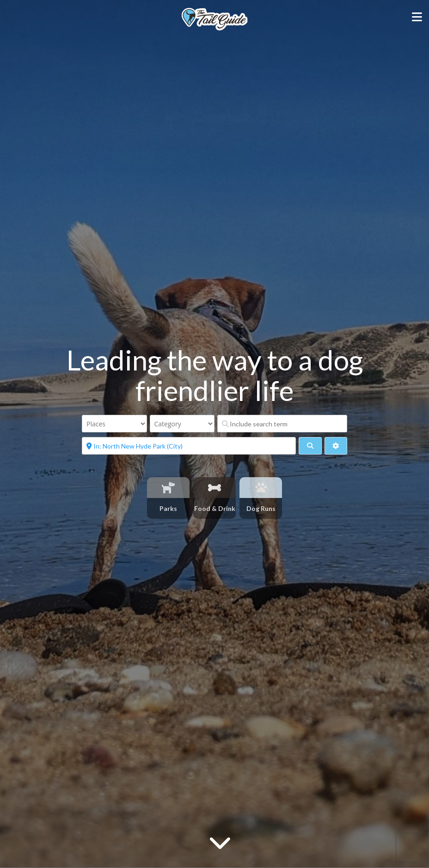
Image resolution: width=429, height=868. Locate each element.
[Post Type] (114, 424)
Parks (168, 508)
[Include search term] (282, 424)
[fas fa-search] (310, 446)
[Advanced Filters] (336, 446)
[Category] (182, 424)
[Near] (189, 446)
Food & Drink (215, 508)
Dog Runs (261, 508)
